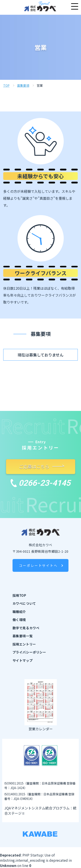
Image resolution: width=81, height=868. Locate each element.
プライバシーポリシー (29, 652)
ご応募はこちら (36, 467)
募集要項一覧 (23, 636)
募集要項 (23, 85)
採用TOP (19, 595)
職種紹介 (19, 612)
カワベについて (24, 603)
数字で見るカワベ (26, 628)
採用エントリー (24, 644)
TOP (6, 85)
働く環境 (19, 620)
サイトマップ (23, 660)
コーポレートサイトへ (38, 565)
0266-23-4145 (40, 483)
